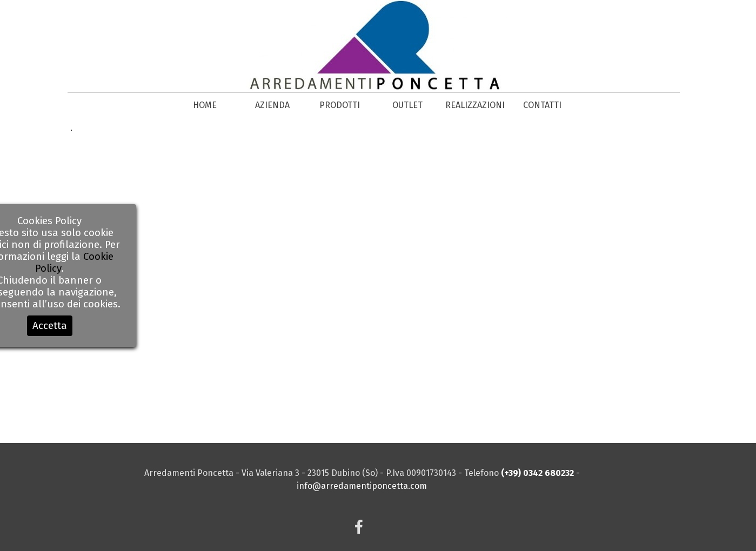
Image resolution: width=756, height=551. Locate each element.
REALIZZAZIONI (475, 105)
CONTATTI (542, 105)
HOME (205, 105)
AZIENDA (272, 105)
